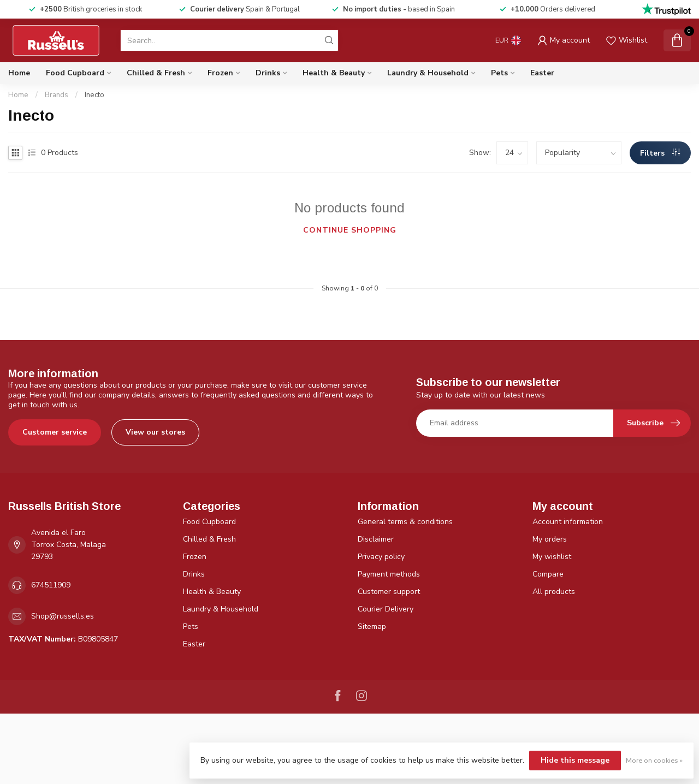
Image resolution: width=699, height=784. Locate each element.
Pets (499, 73)
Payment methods (389, 574)
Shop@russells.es (63, 616)
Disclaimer (376, 539)
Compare (548, 574)
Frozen (220, 73)
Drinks (268, 73)
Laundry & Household (428, 73)
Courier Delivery (386, 609)
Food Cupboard (75, 73)
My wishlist (552, 557)
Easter (542, 73)
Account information (568, 522)
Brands (57, 95)
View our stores (155, 432)
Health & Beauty (334, 73)
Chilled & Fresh (156, 73)
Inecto (94, 95)
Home (19, 73)
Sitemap (372, 626)
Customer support (389, 592)
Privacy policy (381, 557)
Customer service (55, 432)
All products (554, 592)
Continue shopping (350, 230)
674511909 (51, 585)
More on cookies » (654, 760)
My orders (550, 539)
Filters (660, 153)
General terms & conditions (405, 522)
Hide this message (575, 760)
